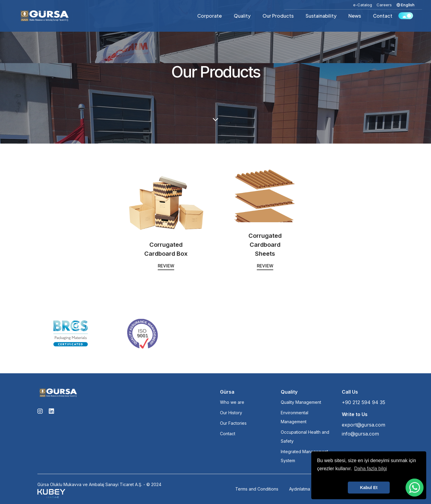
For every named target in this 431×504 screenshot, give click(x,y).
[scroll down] (215, 120)
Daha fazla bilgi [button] (370, 469)
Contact (383, 16)
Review (166, 266)
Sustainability (321, 16)
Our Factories (233, 423)
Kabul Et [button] (369, 488)
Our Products (278, 16)
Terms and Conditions (257, 489)
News (355, 16)
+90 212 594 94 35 (364, 402)
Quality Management (301, 402)
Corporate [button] (210, 16)
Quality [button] (242, 16)
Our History (231, 413)
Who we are (232, 402)
